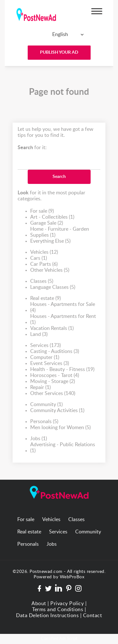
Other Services (53, 394)
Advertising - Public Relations (63, 448)
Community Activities (57, 411)
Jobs (39, 439)
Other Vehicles (50, 270)
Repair (40, 388)
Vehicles (44, 252)
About (39, 604)
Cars (39, 258)
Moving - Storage (53, 382)
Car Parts (44, 264)
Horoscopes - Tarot (55, 376)
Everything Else (50, 241)
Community (46, 405)
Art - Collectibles (52, 217)
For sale (42, 211)
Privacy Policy (67, 604)
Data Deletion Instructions (47, 616)
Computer (45, 358)
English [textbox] (60, 34)
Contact (93, 616)
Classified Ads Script (59, 639)
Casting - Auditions (55, 352)
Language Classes (53, 287)
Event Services (50, 364)
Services (45, 346)
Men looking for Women (60, 428)
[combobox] (58, 34)
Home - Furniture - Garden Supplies (60, 232)
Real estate (45, 298)
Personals (44, 422)
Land (39, 334)
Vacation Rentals (52, 328)
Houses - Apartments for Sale (63, 308)
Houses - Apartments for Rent (63, 320)
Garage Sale (47, 223)
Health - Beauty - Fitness (62, 370)
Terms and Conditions (58, 610)
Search (59, 177)
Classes (42, 281)
